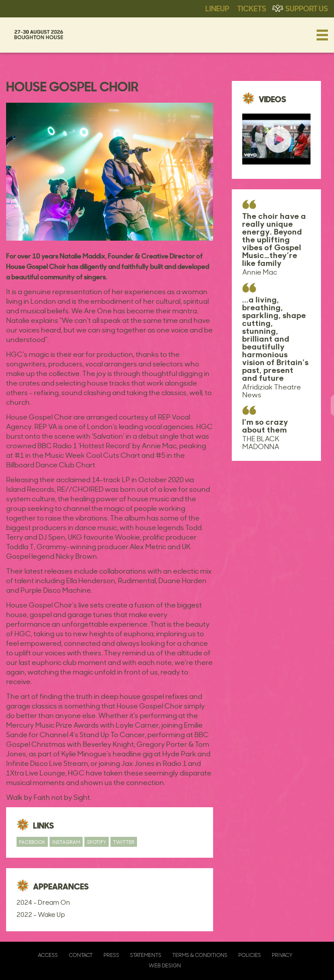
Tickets (252, 8)
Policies (250, 955)
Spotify (97, 842)
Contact (81, 955)
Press (111, 955)
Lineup (217, 8)
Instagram (66, 842)
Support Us (307, 8)
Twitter (124, 842)
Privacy (282, 955)
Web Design (165, 965)
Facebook (32, 842)
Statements (146, 955)
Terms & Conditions (200, 955)
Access (48, 955)
